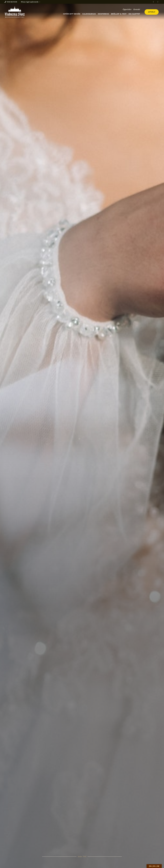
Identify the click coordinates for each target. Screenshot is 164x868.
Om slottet (134, 14)
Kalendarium (89, 14)
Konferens (104, 14)
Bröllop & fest (119, 14)
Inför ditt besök (72, 14)
